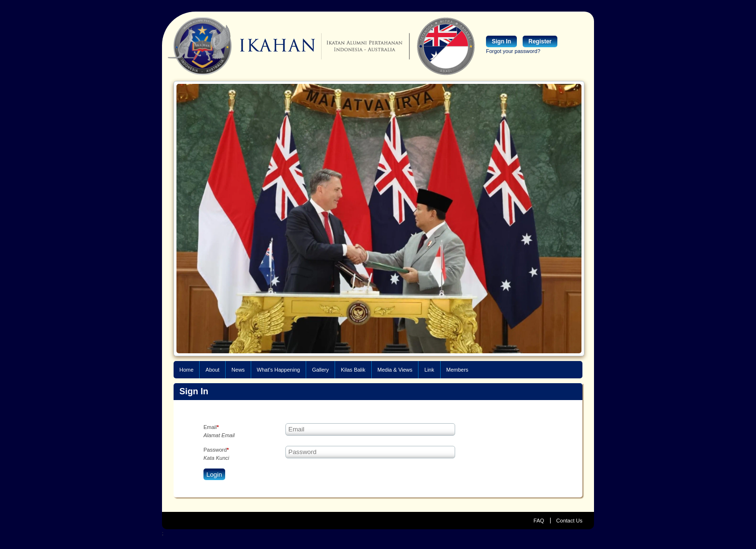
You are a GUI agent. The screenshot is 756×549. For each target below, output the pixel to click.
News (238, 370)
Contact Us (569, 521)
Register (540, 41)
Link (429, 370)
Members (458, 370)
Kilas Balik (353, 370)
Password (216, 450)
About (212, 370)
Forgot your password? (513, 51)
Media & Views (395, 370)
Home (186, 370)
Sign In (501, 41)
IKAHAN (242, 46)
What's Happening (279, 370)
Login (214, 475)
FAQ (539, 521)
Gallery (320, 370)
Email (211, 427)
